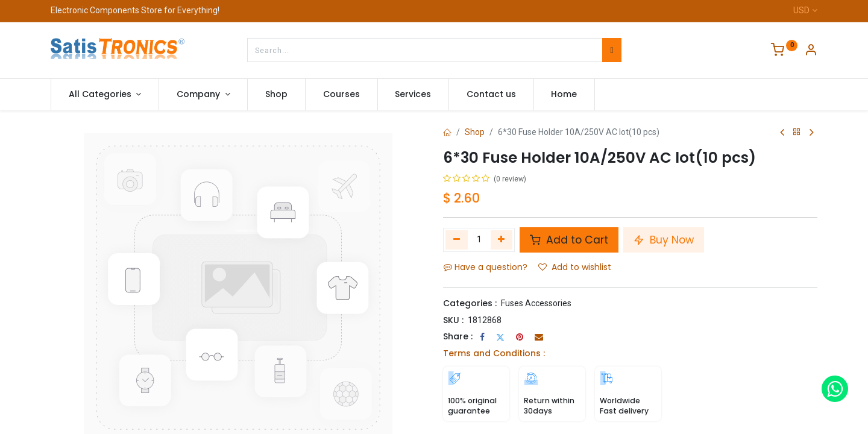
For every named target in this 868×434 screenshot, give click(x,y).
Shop (475, 132)
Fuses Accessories (536, 303)
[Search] (612, 50)
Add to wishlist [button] (575, 267)
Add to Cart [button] (569, 240)
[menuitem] (276, 95)
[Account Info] (811, 51)
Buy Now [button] (664, 240)
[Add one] (502, 240)
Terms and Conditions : (494, 353)
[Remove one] (457, 240)
